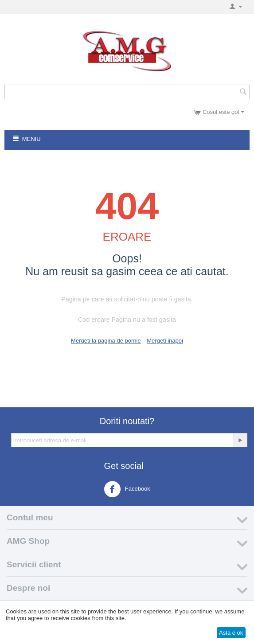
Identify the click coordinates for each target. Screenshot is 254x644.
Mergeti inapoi (165, 341)
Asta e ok (231, 633)
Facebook (127, 489)
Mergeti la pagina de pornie (106, 341)
